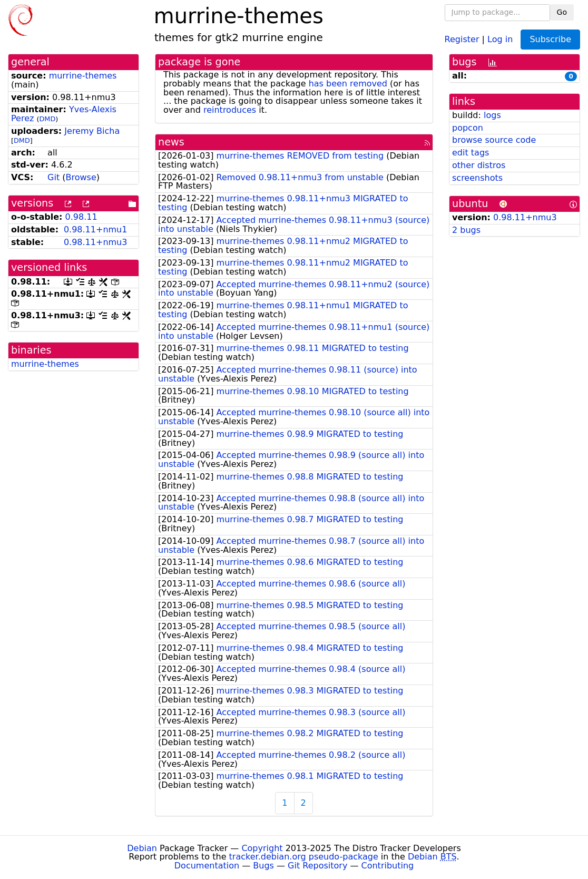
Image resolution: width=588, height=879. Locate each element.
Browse (81, 177)
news (171, 142)
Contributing (388, 866)
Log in (500, 39)
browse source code (494, 140)
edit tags (471, 153)
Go (562, 12)
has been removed (348, 84)
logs (492, 115)
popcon (468, 128)
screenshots (477, 178)
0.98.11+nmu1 (96, 229)
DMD (47, 119)
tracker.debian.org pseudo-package (304, 857)
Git (53, 177)
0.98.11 (81, 217)
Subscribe (550, 39)
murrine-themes (83, 76)
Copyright (262, 848)
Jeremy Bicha (92, 131)
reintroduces (230, 110)
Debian (142, 848)
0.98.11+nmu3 (96, 242)
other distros (479, 165)
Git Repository (317, 866)
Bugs (263, 866)
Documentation (207, 866)
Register (462, 39)
